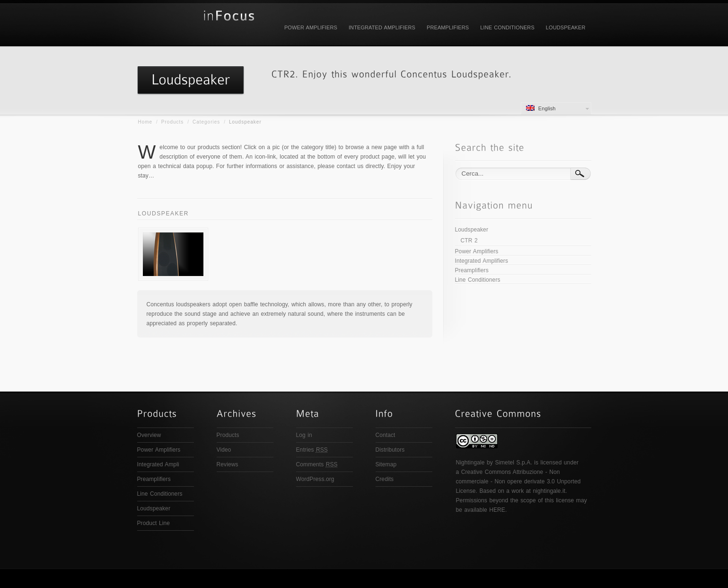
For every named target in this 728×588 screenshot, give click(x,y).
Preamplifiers (448, 27)
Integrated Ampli (158, 464)
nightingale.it (549, 491)
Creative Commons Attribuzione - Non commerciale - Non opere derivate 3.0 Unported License (518, 481)
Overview (149, 435)
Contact (386, 435)
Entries (312, 450)
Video (224, 450)
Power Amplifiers (311, 27)
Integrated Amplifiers (382, 27)
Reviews (228, 464)
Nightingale (470, 463)
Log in (304, 435)
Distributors (390, 450)
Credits (385, 479)
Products (172, 122)
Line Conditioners (507, 27)
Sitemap (386, 464)
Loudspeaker (566, 27)
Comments (317, 464)
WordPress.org (315, 479)
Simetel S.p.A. (513, 463)
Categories (206, 122)
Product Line (154, 523)
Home (145, 122)
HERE (497, 510)
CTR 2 (469, 241)
